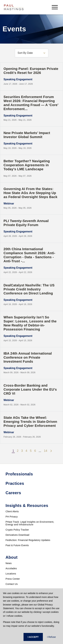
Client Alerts (12, 511)
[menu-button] (55, 7)
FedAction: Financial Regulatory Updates (28, 540)
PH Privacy (12, 517)
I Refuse (51, 637)
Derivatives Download (17, 535)
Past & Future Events (17, 545)
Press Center (13, 579)
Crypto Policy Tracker (17, 530)
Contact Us (12, 584)
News (9, 563)
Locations (11, 574)
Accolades (11, 568)
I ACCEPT (33, 637)
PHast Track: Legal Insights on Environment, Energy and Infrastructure (30, 523)
